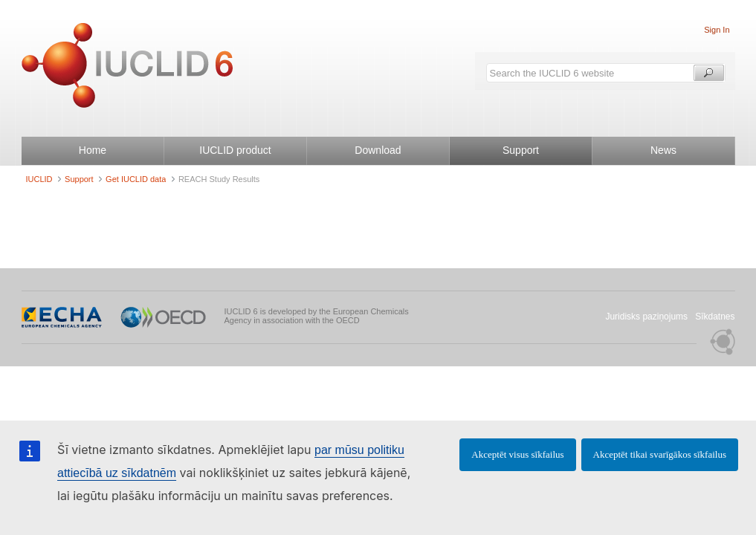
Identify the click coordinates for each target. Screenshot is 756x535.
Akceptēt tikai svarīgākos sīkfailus (660, 454)
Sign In (717, 30)
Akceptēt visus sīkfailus (517, 454)
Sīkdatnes (715, 317)
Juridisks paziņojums (646, 317)
